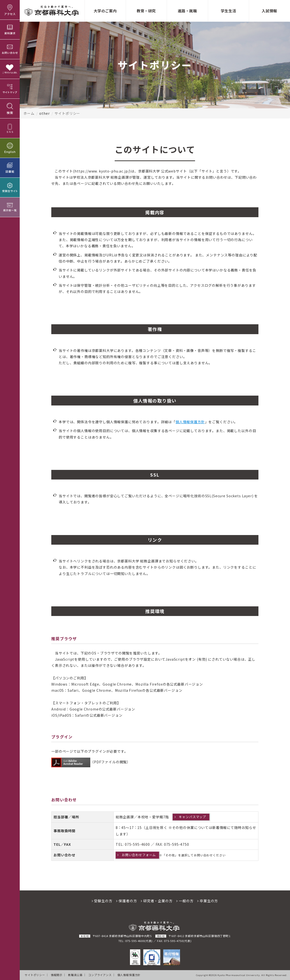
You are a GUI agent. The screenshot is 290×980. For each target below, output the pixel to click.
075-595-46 (135, 844)
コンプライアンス (100, 975)
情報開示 (57, 975)
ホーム (29, 113)
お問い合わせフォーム (139, 855)
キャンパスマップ (192, 817)
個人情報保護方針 (190, 422)
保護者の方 (127, 901)
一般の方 (185, 901)
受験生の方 (102, 901)
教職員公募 (75, 975)
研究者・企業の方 (157, 901)
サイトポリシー (35, 975)
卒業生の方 (208, 901)
